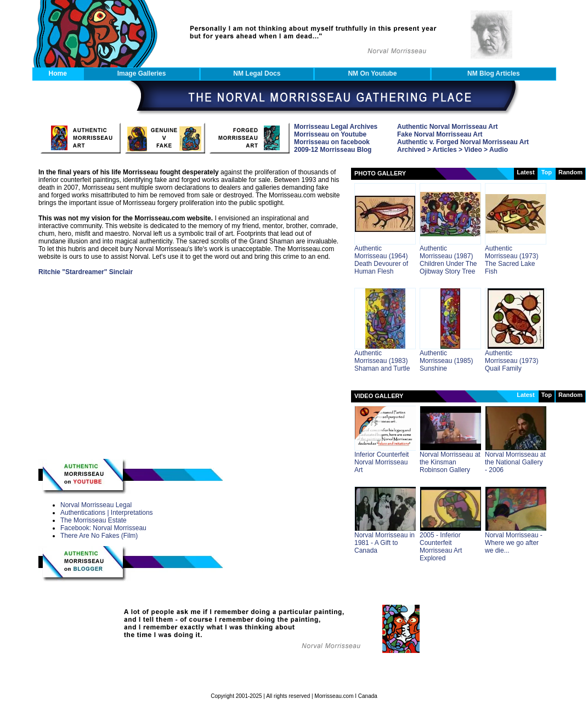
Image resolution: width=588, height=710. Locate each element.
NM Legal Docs (257, 73)
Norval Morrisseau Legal (96, 505)
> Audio (495, 150)
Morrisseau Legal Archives (336, 127)
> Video (470, 150)
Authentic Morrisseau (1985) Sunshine (446, 361)
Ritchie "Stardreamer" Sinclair (86, 272)
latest (525, 172)
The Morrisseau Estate (94, 520)
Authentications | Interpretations (107, 513)
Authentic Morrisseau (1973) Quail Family (511, 361)
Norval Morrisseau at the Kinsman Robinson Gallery (450, 462)
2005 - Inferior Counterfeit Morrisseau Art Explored (441, 547)
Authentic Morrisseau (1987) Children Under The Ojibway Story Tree (448, 260)
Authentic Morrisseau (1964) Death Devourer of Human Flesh (381, 260)
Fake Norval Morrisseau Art (440, 134)
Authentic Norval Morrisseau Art (448, 127)
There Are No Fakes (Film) (99, 536)
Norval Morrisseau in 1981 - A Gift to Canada (385, 543)
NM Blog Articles (494, 73)
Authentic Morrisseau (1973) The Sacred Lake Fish (511, 260)
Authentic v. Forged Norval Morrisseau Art (463, 142)
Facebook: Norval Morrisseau (103, 528)
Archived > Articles (427, 150)
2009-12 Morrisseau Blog (333, 150)
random (570, 172)
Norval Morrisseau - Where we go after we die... (514, 543)
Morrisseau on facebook (332, 142)
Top (547, 395)
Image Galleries (142, 73)
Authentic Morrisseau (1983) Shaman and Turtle (382, 361)
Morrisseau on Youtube (330, 134)
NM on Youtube (372, 73)
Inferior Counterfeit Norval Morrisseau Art (381, 462)
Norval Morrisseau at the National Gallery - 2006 (515, 462)
